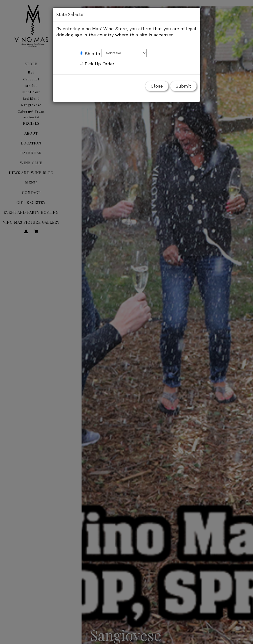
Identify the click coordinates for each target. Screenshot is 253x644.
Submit (183, 86)
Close (157, 86)
